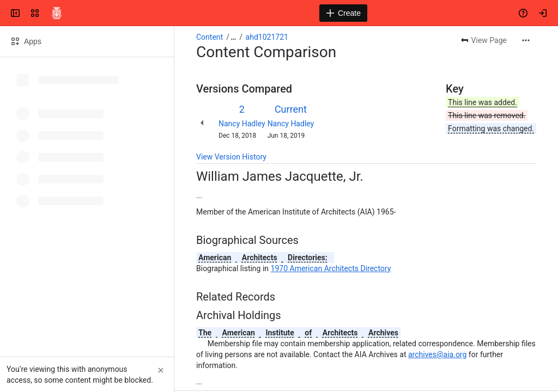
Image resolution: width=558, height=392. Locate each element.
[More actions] (526, 40)
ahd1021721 (267, 37)
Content (210, 37)
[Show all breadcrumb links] (233, 37)
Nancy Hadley (242, 124)
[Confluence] (57, 13)
